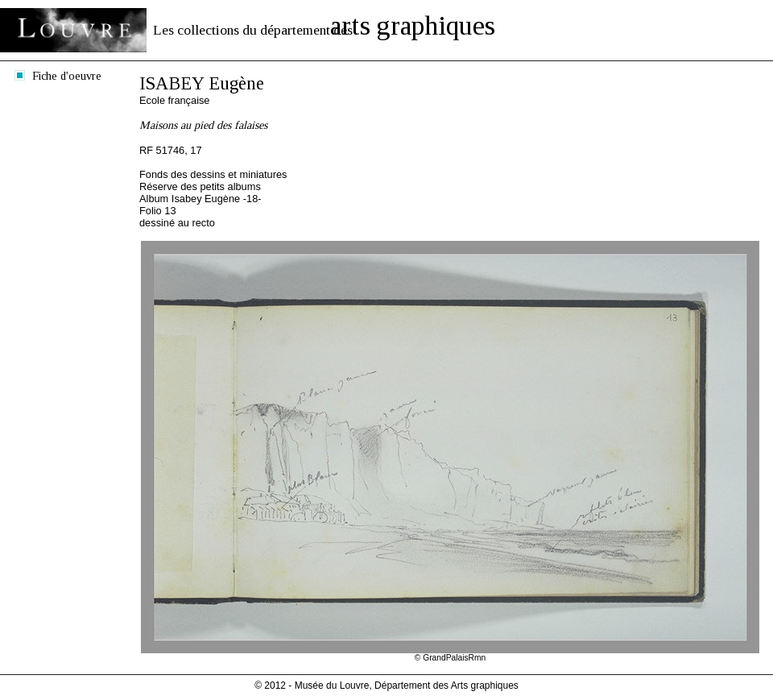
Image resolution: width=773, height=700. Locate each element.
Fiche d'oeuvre (67, 76)
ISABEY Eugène (202, 83)
